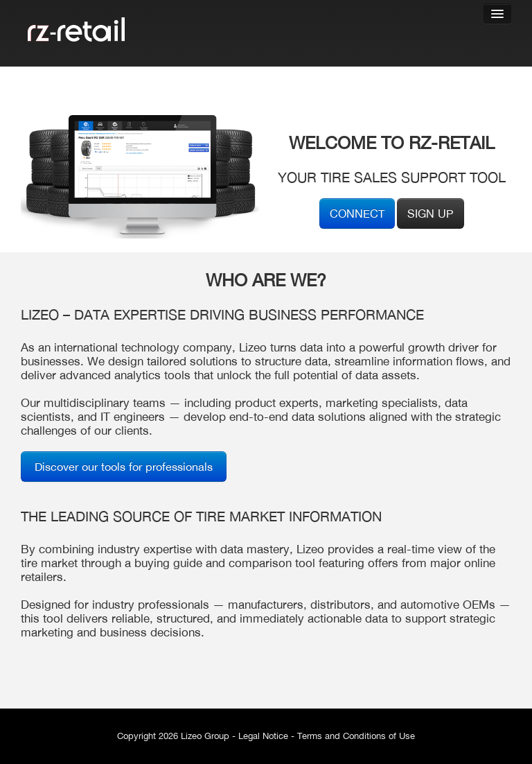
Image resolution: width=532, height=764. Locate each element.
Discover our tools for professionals (124, 467)
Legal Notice (263, 736)
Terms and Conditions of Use (356, 736)
